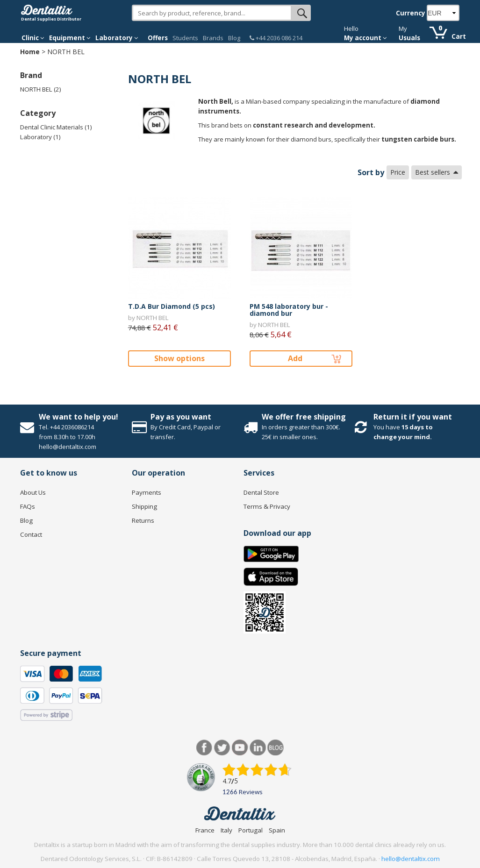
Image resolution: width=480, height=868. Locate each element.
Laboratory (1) (40, 137)
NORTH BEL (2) (41, 89)
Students (185, 38)
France (205, 830)
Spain (277, 830)
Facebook (204, 748)
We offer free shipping (304, 417)
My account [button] (365, 38)
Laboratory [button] (117, 38)
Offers (158, 38)
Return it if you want (413, 417)
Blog (234, 38)
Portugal (251, 830)
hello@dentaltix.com (411, 859)
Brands (213, 38)
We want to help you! (79, 417)
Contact (31, 534)
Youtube (240, 748)
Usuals (409, 38)
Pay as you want (181, 417)
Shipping (144, 506)
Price (398, 172)
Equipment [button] (70, 38)
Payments (147, 492)
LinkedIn (258, 748)
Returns (143, 520)
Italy (226, 830)
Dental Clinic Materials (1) (56, 127)
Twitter (222, 748)
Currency (411, 13)
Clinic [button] (33, 38)
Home (30, 52)
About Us (33, 492)
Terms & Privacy (267, 506)
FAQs (28, 506)
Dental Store (261, 492)
